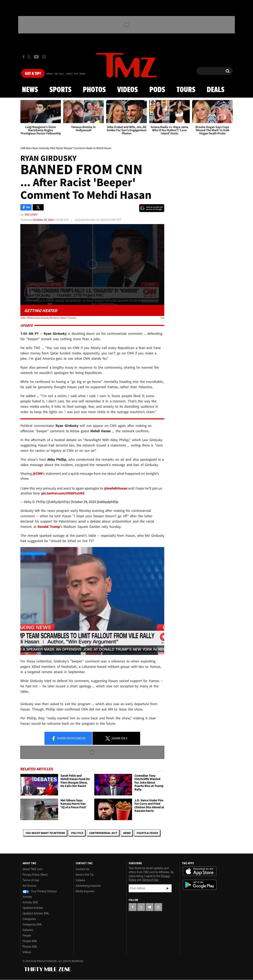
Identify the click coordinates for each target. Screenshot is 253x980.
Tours (186, 90)
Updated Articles (33, 908)
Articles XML (30, 902)
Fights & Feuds (147, 833)
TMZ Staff (31, 215)
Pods (157, 90)
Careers (80, 880)
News (30, 90)
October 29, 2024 (43, 220)
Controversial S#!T (103, 833)
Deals (216, 90)
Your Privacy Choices (40, 891)
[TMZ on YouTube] (150, 907)
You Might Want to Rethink (45, 833)
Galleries (28, 930)
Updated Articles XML (36, 913)
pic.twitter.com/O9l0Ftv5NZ (63, 493)
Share (68, 739)
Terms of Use (31, 880)
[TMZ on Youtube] (36, 57)
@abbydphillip (108, 502)
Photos (94, 90)
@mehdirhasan (116, 488)
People (27, 936)
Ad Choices (30, 886)
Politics (77, 833)
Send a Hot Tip (85, 875)
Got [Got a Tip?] (33, 74)
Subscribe (168, 888)
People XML (30, 941)
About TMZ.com (33, 869)
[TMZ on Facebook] (24, 57)
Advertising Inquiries (88, 886)
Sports (60, 90)
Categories (29, 919)
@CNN (38, 473)
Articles (27, 897)
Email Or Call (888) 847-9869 (66, 74)
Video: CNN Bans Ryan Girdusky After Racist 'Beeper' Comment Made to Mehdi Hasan (49, 318)
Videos (127, 90)
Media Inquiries (85, 891)
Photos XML (30, 947)
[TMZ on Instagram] (44, 57)
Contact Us (83, 869)
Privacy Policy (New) (35, 875)
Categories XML (32, 924)
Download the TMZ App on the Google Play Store (200, 885)
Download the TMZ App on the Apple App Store (200, 871)
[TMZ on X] (30, 57)
